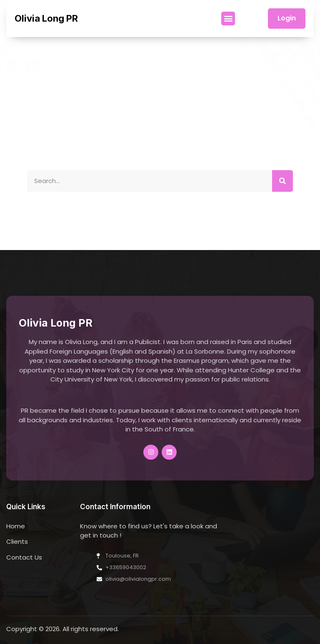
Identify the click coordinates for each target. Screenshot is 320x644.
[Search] (282, 181)
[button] (228, 19)
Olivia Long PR (46, 18)
